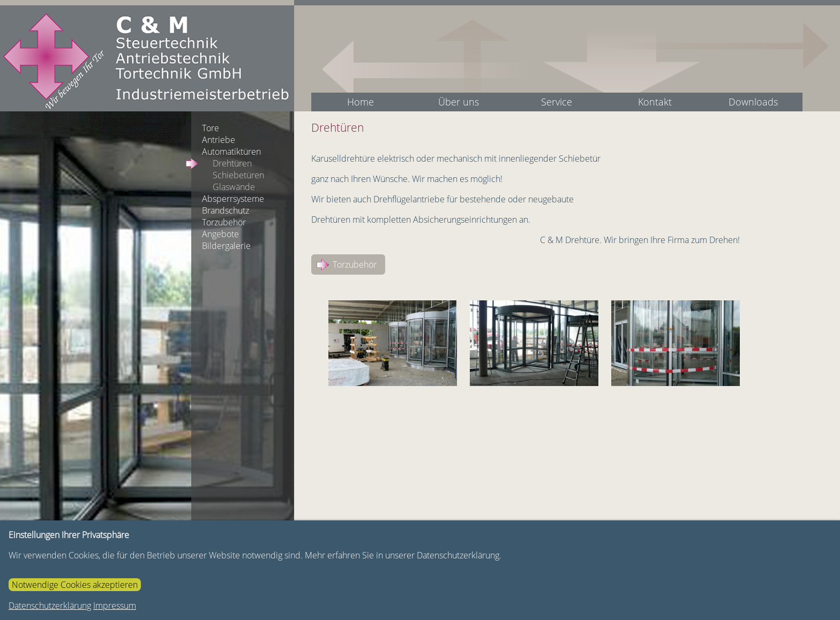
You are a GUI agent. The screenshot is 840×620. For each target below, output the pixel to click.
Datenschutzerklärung (50, 606)
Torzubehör (355, 264)
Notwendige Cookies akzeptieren (75, 585)
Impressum (115, 606)
